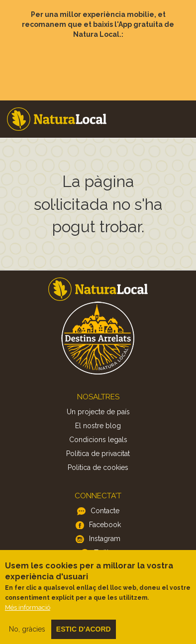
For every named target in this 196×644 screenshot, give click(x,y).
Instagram (105, 539)
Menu (182, 105)
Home (57, 119)
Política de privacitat (98, 454)
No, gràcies (27, 636)
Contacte (105, 511)
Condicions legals (98, 440)
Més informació (28, 614)
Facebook (105, 525)
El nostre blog (98, 426)
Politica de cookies (98, 467)
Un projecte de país (98, 412)
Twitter (105, 552)
